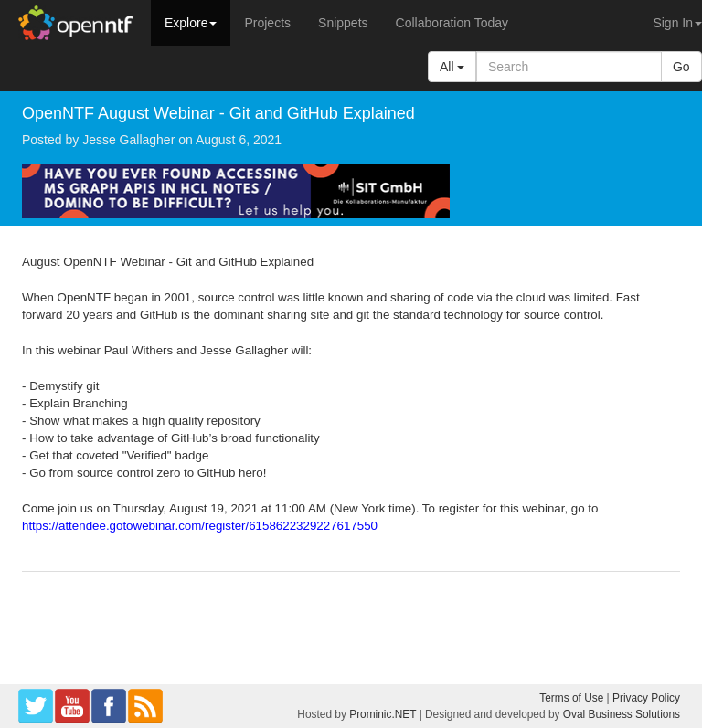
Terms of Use (571, 698)
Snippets (343, 23)
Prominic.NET (383, 714)
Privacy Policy (646, 698)
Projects (267, 23)
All (452, 67)
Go (681, 67)
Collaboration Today (452, 23)
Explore (191, 23)
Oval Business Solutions (622, 714)
